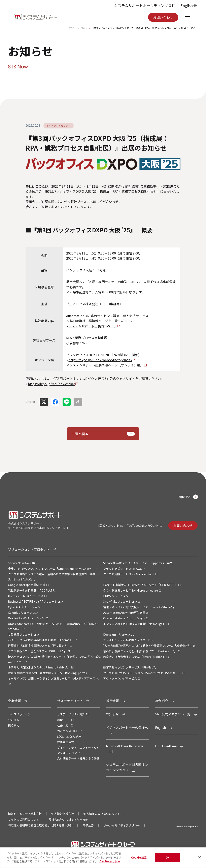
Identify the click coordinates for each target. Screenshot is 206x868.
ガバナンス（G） (68, 731)
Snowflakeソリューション (120, 601)
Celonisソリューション (23, 612)
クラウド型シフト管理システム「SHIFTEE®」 (37, 651)
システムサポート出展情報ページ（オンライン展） (106, 365)
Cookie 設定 (139, 860)
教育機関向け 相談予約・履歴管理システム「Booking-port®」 (48, 673)
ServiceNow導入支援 (22, 563)
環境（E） (64, 720)
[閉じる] (200, 860)
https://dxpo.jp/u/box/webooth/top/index (100, 360)
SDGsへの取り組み (69, 737)
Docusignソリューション (119, 634)
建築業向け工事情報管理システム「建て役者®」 (38, 646)
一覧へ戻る (80, 434)
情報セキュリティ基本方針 (25, 814)
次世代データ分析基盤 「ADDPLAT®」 (32, 590)
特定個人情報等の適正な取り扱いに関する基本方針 (40, 825)
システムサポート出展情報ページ (93, 326)
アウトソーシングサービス (120, 678)
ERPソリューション (116, 596)
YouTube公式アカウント (143, 526)
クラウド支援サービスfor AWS (123, 569)
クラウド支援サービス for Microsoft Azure (131, 590)
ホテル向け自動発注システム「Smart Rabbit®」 (39, 667)
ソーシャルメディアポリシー (122, 825)
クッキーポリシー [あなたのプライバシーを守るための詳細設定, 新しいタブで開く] (110, 864)
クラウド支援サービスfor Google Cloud (129, 574)
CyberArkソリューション (24, 607)
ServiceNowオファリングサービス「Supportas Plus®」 (139, 563)
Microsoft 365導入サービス (26, 596)
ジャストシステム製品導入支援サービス (128, 640)
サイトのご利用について (24, 819)
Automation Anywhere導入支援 (124, 612)
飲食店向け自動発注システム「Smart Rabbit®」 (134, 657)
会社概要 (14, 720)
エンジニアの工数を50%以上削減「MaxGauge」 (134, 624)
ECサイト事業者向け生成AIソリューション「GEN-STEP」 (140, 585)
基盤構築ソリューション (24, 634)
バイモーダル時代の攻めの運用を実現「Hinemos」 (41, 640)
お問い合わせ (163, 17)
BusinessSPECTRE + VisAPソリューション (36, 601)
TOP (72, 28)
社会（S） (64, 725)
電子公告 (88, 825)
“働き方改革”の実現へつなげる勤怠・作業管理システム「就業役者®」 (148, 646)
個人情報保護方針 (63, 814)
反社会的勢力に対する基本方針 (68, 819)
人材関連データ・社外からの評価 (78, 758)
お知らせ (83, 28)
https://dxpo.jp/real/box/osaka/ (51, 384)
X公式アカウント (109, 526)
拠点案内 (14, 725)
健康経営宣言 (66, 742)
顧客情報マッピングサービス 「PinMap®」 (130, 667)
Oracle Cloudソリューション (26, 618)
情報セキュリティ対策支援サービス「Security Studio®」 (139, 607)
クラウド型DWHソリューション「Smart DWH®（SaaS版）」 (142, 673)
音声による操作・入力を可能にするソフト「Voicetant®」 (140, 651)
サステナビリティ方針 (71, 714)
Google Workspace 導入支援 (27, 585)
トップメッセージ (19, 714)
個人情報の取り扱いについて (102, 814)
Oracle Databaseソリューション (124, 618)
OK (167, 860)
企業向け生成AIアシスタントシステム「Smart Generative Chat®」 (51, 569)
